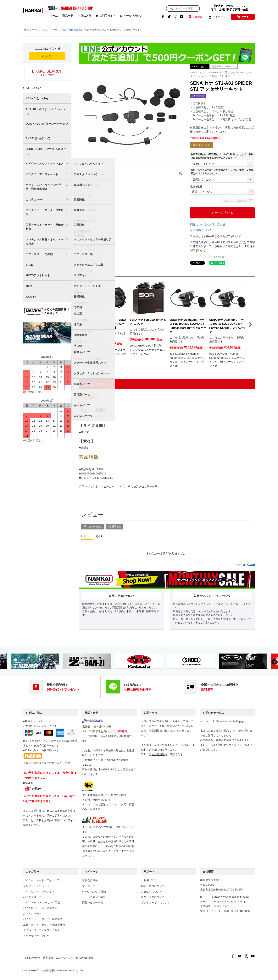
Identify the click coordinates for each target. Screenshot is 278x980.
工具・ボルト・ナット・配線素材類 (45, 227)
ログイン (47, 56)
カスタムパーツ (35, 200)
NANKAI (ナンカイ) (38, 98)
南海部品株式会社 (211, 880)
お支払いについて (152, 892)
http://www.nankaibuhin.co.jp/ (231, 897)
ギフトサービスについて (156, 903)
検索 (171, 8)
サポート (149, 872)
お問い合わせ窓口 (214, 713)
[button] (84, 325)
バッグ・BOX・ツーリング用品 (42, 903)
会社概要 (208, 872)
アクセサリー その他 (39, 254)
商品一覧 (68, 16)
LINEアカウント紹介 (94, 892)
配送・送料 (92, 713)
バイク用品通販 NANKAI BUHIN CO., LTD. (61, 971)
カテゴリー (32, 872)
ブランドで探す (47, 73)
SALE (29, 265)
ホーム (54, 16)
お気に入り (85, 16)
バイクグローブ (32, 897)
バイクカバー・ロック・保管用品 (45, 212)
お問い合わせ (32, 958)
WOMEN (31, 297)
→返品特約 (158, 754)
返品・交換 (150, 713)
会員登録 (195, 17)
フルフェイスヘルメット (38, 886)
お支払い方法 (34, 713)
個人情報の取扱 (85, 958)
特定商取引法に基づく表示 (58, 958)
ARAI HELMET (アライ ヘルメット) (46, 111)
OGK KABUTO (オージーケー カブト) (47, 126)
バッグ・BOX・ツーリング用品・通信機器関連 (58, 30)
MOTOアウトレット (38, 275)
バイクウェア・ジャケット (42, 174)
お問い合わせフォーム (234, 745)
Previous (4, 662)
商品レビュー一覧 (93, 903)
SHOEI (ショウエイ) (38, 138)
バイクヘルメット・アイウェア (45, 164)
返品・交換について (153, 897)
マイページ (217, 17)
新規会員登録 (90, 880)
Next (274, 662)
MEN (29, 286)
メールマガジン (131, 16)
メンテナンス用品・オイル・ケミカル (45, 241)
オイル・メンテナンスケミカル (41, 930)
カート (243, 17)
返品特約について (201, 230)
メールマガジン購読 (94, 897)
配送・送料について (153, 886)
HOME (28, 30)
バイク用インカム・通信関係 (40, 908)
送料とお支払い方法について (53, 820)
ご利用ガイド (106, 16)
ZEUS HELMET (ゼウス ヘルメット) (46, 151)
